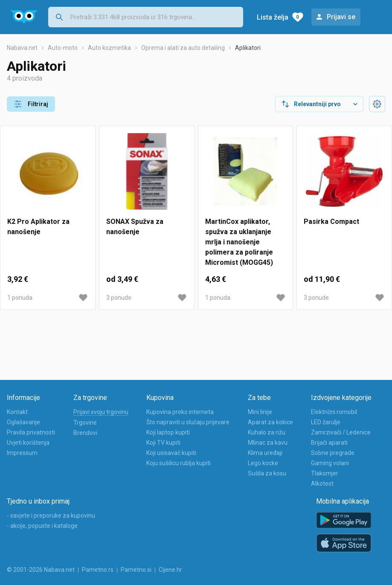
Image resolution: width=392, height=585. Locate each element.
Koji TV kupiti (163, 443)
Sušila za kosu (267, 473)
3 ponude (119, 298)
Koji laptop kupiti (168, 432)
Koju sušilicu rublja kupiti (179, 463)
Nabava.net (22, 48)
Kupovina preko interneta (180, 412)
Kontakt (17, 412)
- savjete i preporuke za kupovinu (51, 515)
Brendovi (85, 433)
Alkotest (322, 484)
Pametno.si (136, 570)
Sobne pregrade (333, 453)
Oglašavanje (23, 422)
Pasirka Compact (331, 222)
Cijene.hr (170, 570)
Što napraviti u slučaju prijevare (188, 422)
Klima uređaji (265, 453)
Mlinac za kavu (268, 443)
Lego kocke (263, 463)
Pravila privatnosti (31, 432)
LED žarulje (326, 422)
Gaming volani (330, 463)
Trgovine (85, 423)
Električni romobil (334, 412)
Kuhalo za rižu (267, 432)
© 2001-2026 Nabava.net (41, 570)
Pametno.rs (98, 570)
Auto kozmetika (109, 48)
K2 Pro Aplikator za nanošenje (38, 227)
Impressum (22, 453)
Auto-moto (63, 48)
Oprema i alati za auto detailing (183, 48)
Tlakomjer (325, 473)
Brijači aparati (329, 443)
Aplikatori (248, 48)
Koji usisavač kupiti (171, 453)
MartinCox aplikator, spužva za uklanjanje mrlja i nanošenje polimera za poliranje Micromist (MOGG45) (239, 242)
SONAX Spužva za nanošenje (135, 227)
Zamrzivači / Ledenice (341, 432)
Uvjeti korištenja (28, 443)
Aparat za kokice (270, 422)
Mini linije (260, 412)
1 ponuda (20, 298)
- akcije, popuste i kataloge (42, 526)
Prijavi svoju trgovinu (101, 412)
